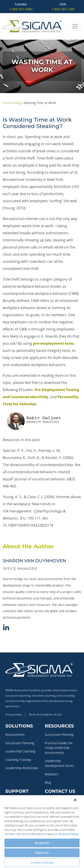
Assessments (15, 735)
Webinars (52, 774)
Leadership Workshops (22, 768)
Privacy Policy (14, 714)
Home (7, 103)
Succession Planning (20, 743)
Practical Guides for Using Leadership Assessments (59, 748)
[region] (42, 832)
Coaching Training (18, 760)
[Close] (75, 800)
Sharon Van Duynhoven (34, 561)
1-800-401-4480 (21, 9)
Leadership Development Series (59, 763)
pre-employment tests (53, 343)
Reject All (42, 853)
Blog (18, 103)
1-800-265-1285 (63, 9)
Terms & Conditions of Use (45, 714)
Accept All (42, 843)
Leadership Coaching (20, 751)
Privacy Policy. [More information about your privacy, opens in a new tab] (69, 834)
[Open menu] (75, 26)
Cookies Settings (42, 862)
